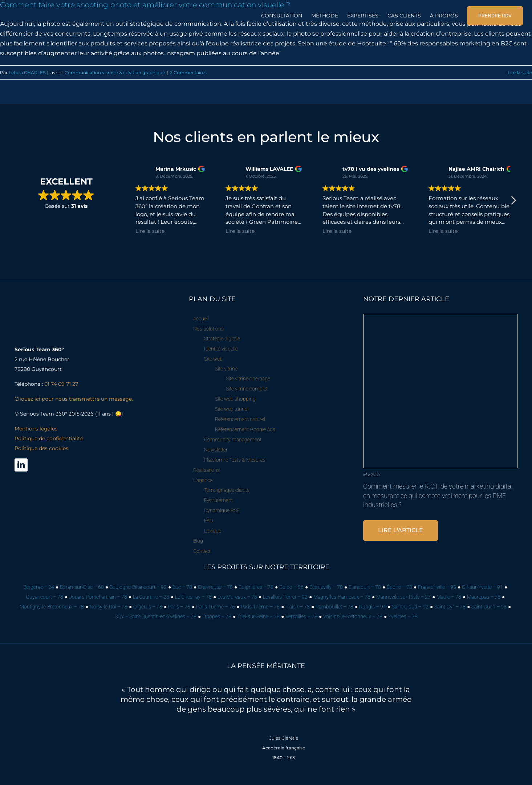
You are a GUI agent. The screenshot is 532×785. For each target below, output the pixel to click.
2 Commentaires (188, 72)
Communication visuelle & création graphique (115, 72)
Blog (198, 541)
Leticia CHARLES (27, 72)
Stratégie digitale (222, 339)
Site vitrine (226, 369)
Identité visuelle (221, 349)
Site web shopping (235, 399)
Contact (202, 551)
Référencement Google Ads (245, 429)
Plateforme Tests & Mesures (235, 460)
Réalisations (206, 470)
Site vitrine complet (247, 389)
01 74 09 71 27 (61, 384)
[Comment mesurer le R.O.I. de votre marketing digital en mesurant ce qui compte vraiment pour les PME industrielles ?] (440, 317)
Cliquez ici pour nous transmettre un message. (74, 399)
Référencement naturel (240, 419)
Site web (213, 359)
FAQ (208, 521)
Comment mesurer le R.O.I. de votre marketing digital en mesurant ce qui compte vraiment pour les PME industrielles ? (438, 495)
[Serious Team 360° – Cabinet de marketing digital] (53, 298)
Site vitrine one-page (248, 379)
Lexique (213, 531)
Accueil (201, 319)
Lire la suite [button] (150, 231)
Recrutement (218, 500)
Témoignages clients (227, 490)
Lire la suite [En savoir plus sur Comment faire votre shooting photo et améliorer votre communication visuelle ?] (520, 72)
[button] (513, 202)
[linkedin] (21, 465)
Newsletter (216, 450)
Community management (233, 440)
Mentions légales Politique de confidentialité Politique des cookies (49, 438)
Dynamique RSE (222, 510)
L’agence (203, 480)
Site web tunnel (232, 409)
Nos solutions (208, 329)
